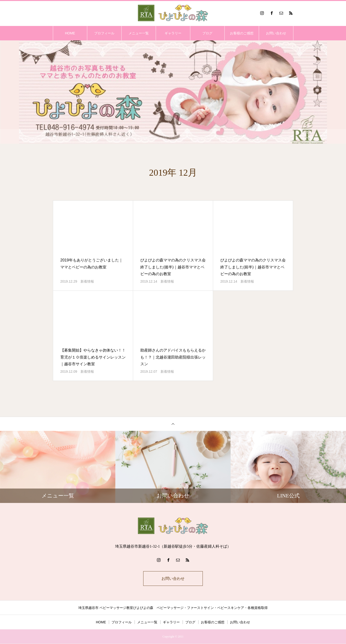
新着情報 (87, 281)
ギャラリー (173, 33)
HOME (70, 33)
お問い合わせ (276, 33)
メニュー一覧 (139, 33)
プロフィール (104, 33)
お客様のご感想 (242, 33)
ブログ (207, 33)
